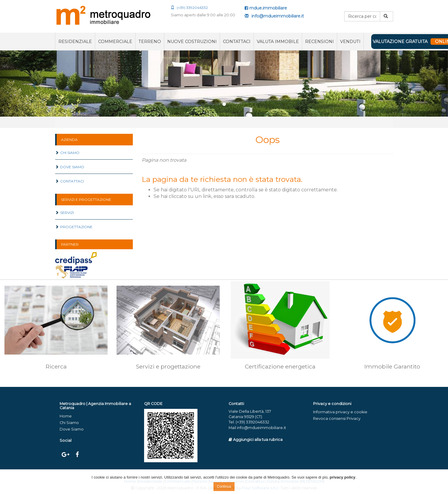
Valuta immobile (278, 42)
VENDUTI (350, 42)
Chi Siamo (67, 153)
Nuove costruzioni (192, 42)
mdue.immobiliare (266, 8)
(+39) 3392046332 (189, 8)
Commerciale (115, 42)
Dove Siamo (70, 167)
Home (66, 416)
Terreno (150, 42)
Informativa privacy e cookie (340, 412)
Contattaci (237, 42)
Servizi (64, 213)
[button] (34, 84)
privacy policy (343, 477)
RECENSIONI (319, 42)
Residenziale (75, 42)
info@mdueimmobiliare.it (274, 16)
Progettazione (74, 227)
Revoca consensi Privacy (337, 418)
